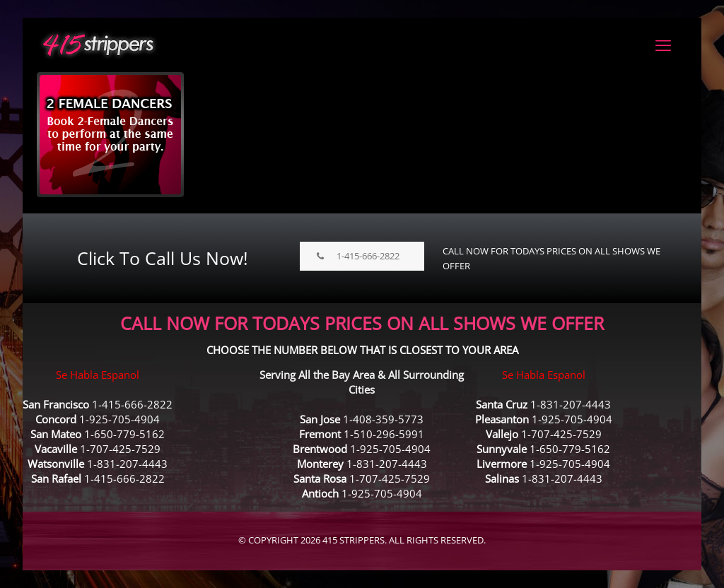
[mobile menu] (663, 45)
